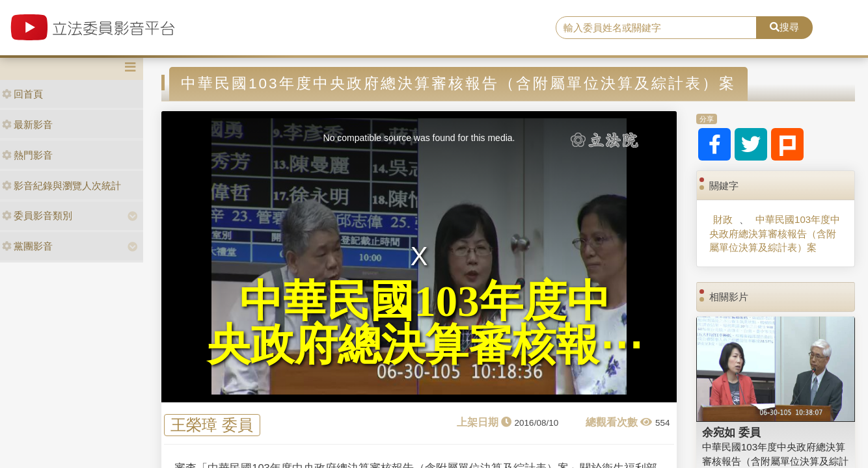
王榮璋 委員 (212, 425)
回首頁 (22, 94)
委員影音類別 (37, 215)
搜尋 (784, 27)
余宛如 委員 (731, 432)
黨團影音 (27, 246)
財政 (723, 219)
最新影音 (27, 124)
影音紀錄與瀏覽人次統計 (61, 186)
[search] (656, 28)
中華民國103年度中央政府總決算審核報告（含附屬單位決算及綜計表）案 (775, 233)
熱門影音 (27, 155)
